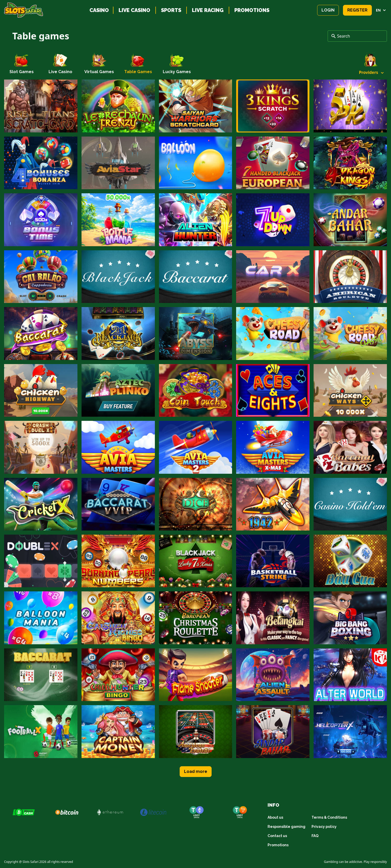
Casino (99, 10)
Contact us (277, 836)
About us (275, 817)
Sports (171, 10)
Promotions (252, 10)
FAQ (315, 836)
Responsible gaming (286, 827)
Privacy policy (324, 827)
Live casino (134, 10)
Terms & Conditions (329, 817)
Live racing (208, 10)
